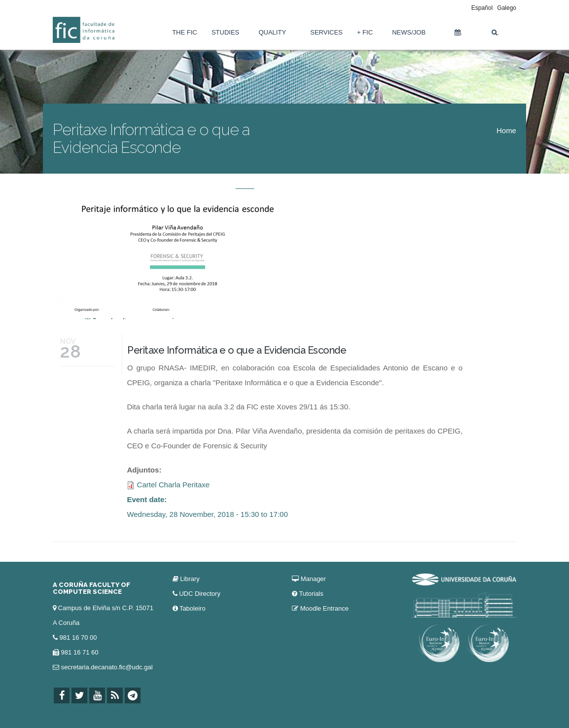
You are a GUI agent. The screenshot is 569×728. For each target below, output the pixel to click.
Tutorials (311, 594)
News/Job (409, 32)
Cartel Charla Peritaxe (174, 485)
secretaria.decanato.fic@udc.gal (107, 667)
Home (506, 130)
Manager (313, 579)
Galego (507, 8)
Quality (272, 32)
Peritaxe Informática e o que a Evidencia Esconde (237, 350)
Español (482, 8)
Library (190, 579)
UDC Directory (200, 594)
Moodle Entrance (324, 608)
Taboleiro (193, 608)
